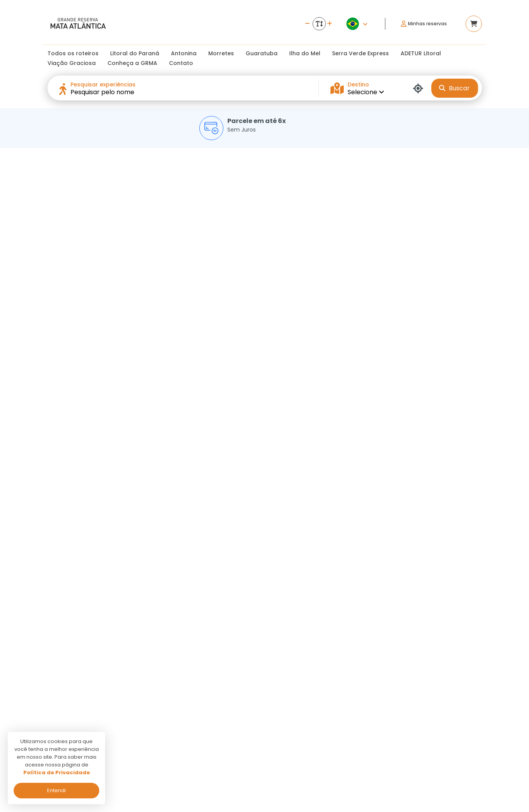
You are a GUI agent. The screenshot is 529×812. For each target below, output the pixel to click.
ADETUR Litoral (421, 53)
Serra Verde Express (360, 53)
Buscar (454, 88)
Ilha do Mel (305, 53)
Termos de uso (221, 728)
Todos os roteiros (73, 53)
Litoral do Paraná (135, 53)
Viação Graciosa (72, 63)
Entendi (56, 790)
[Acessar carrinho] (474, 24)
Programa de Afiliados (231, 739)
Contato (181, 63)
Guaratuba (262, 53)
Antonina (184, 53)
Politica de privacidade (231, 716)
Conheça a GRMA (132, 63)
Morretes (221, 53)
